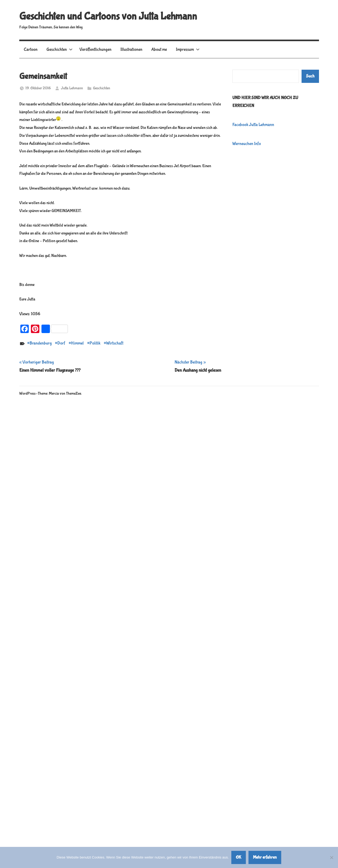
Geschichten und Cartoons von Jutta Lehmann (108, 16)
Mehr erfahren (265, 857)
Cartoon (31, 49)
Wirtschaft (115, 343)
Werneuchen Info (247, 144)
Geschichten (60, 49)
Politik (95, 343)
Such (310, 76)
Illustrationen (131, 49)
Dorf (61, 343)
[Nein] (331, 857)
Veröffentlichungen (95, 49)
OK (239, 857)
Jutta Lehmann (72, 88)
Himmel (77, 343)
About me (159, 49)
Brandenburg (41, 343)
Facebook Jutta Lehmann (253, 125)
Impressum (188, 49)
